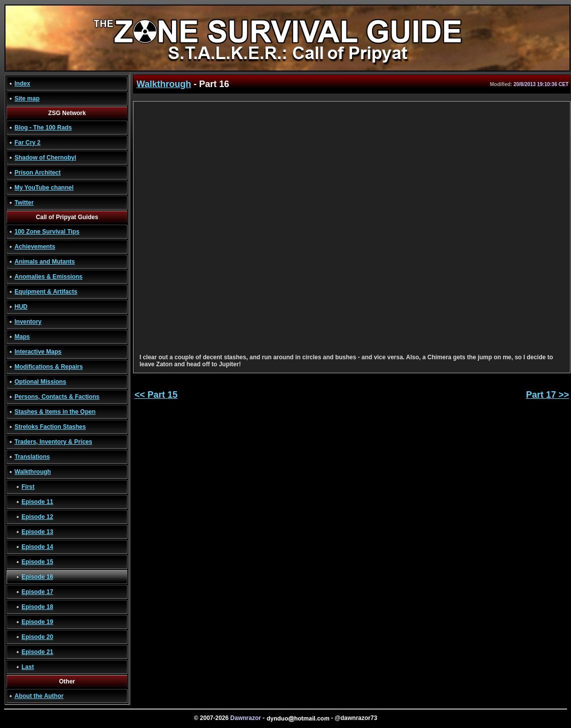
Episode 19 (37, 622)
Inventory (28, 322)
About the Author (39, 696)
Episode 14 (37, 547)
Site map (27, 99)
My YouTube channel (44, 188)
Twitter (24, 203)
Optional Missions (40, 382)
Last (28, 667)
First (28, 487)
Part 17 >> (547, 395)
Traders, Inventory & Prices (53, 442)
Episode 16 (37, 577)
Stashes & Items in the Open (55, 412)
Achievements (35, 247)
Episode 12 (37, 517)
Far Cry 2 (27, 143)
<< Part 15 (156, 395)
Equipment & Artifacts (46, 292)
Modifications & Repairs (49, 367)
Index (22, 84)
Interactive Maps (38, 352)
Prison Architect (37, 173)
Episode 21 (37, 652)
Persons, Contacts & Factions (57, 397)
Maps (22, 337)
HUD (21, 307)
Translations (32, 457)
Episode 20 (37, 637)
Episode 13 (37, 532)
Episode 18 (37, 607)
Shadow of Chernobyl (45, 158)
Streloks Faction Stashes (50, 427)
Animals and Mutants (45, 262)
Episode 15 (37, 562)
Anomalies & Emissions (48, 277)
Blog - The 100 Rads (43, 128)
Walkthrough (33, 472)
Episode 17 (37, 592)
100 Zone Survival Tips (47, 232)
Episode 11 (37, 502)
